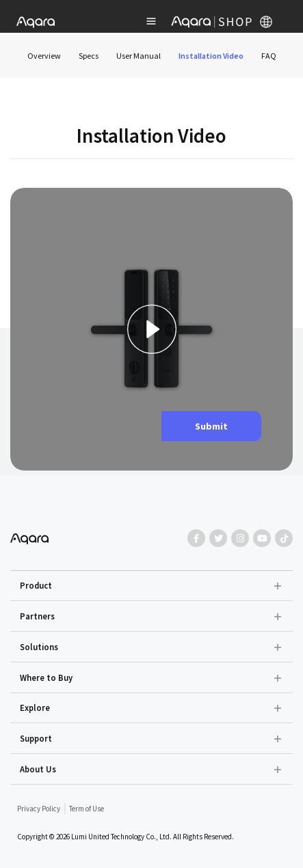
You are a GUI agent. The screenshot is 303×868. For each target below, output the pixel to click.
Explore (35, 708)
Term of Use (87, 809)
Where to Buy (46, 677)
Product (36, 585)
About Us (38, 769)
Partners (37, 616)
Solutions (39, 647)
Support (36, 738)
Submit (211, 426)
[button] (152, 586)
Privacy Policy (39, 809)
